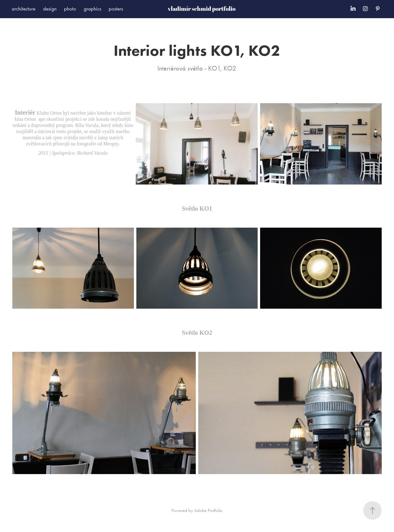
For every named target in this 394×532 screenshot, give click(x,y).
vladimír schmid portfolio (202, 9)
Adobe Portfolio (208, 510)
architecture (24, 9)
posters (116, 9)
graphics (92, 9)
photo (70, 9)
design (50, 9)
